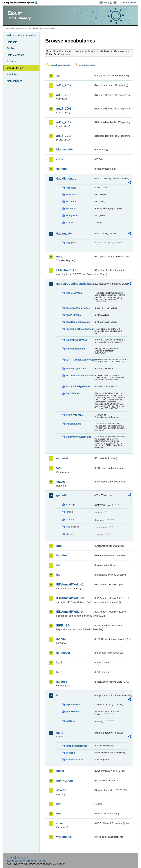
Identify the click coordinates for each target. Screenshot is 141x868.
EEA (22, 3)
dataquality (64, 234)
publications (65, 781)
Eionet (21, 29)
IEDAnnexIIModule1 (70, 584)
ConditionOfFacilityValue (80, 329)
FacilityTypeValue (76, 369)
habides (62, 555)
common (62, 169)
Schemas (12, 61)
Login (105, 2)
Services (12, 74)
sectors (70, 721)
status (70, 222)
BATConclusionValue (78, 322)
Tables (11, 48)
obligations (73, 215)
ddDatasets (73, 195)
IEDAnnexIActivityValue (79, 376)
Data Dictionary (34, 29)
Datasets (12, 42)
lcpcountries (73, 705)
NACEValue (73, 393)
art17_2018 (64, 136)
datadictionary (66, 179)
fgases (61, 482)
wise (59, 823)
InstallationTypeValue (78, 386)
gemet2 (61, 495)
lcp (58, 695)
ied (58, 575)
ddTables (71, 202)
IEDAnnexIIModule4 (70, 612)
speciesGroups (75, 760)
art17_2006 (64, 109)
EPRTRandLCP (67, 270)
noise (60, 771)
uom (59, 813)
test (59, 804)
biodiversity (64, 149)
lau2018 (62, 682)
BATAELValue (74, 315)
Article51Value (74, 293)
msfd (60, 733)
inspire (61, 639)
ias (58, 565)
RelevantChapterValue (79, 437)
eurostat (62, 458)
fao (58, 468)
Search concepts (87, 65)
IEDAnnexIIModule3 (70, 598)
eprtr (59, 257)
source (70, 519)
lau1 (59, 662)
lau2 (59, 672)
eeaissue (71, 208)
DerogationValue (76, 349)
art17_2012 (64, 122)
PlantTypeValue (75, 415)
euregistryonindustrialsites (75, 284)
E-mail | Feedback (18, 857)
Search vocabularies (60, 65)
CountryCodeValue (77, 340)
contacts (71, 188)
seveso (61, 790)
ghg (59, 546)
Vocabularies (15, 68)
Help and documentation (21, 35)
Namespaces (15, 81)
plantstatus (73, 711)
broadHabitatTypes (77, 746)
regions (70, 753)
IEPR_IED (63, 625)
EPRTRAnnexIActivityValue (80, 360)
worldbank (64, 837)
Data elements (15, 55)
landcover (63, 653)
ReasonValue (74, 424)
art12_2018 (64, 95)
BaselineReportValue (78, 308)
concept (71, 504)
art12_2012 (64, 85)
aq (58, 76)
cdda (60, 159)
